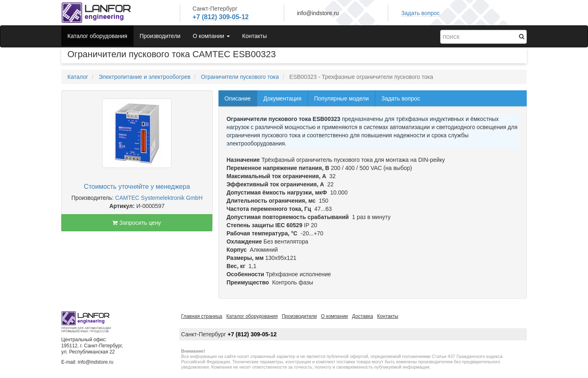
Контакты (254, 36)
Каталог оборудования (97, 36)
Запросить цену (137, 223)
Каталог (78, 77)
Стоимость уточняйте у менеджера (137, 187)
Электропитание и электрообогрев (144, 77)
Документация (282, 98)
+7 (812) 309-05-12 (221, 17)
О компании (334, 316)
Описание (238, 98)
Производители (160, 36)
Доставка (363, 316)
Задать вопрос (420, 13)
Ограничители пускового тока (240, 77)
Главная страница (202, 316)
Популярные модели (341, 98)
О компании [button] (211, 36)
